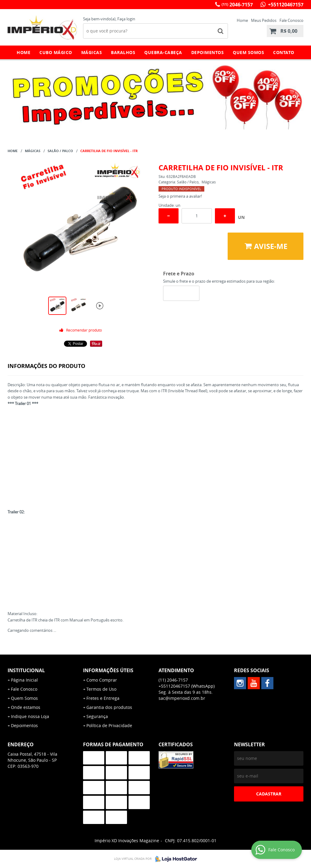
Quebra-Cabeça (163, 52)
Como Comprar (102, 680)
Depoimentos (208, 52)
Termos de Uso (101, 689)
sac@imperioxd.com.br (182, 698)
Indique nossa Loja (30, 716)
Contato (284, 52)
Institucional (26, 670)
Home (242, 20)
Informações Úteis (108, 670)
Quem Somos (248, 52)
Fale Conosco (291, 20)
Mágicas (92, 52)
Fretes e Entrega (103, 698)
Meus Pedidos (264, 20)
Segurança (97, 716)
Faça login (126, 19)
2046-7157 (237, 5)
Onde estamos (26, 707)
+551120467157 (285, 5)
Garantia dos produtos (109, 707)
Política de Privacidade (109, 725)
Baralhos (123, 52)
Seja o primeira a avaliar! (180, 196)
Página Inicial (24, 680)
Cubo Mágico (56, 52)
